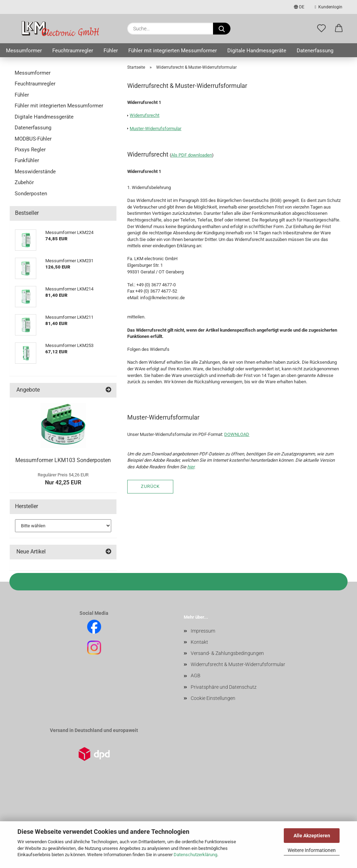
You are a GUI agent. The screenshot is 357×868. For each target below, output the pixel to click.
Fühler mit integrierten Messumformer (173, 51)
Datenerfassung (315, 51)
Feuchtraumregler (73, 51)
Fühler (111, 51)
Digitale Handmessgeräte (257, 51)
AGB (196, 675)
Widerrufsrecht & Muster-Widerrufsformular (238, 664)
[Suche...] (222, 29)
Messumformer (24, 51)
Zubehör (24, 182)
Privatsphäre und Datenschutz (224, 687)
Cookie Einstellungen (213, 698)
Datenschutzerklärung (195, 855)
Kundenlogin (329, 7)
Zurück (150, 486)
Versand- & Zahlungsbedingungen (227, 653)
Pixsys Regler (30, 150)
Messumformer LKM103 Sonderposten (63, 460)
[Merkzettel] (321, 29)
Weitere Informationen (312, 850)
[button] (339, 29)
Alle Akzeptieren (312, 836)
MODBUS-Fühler (33, 139)
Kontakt (199, 642)
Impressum (203, 631)
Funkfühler (27, 160)
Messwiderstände (35, 172)
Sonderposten (31, 194)
